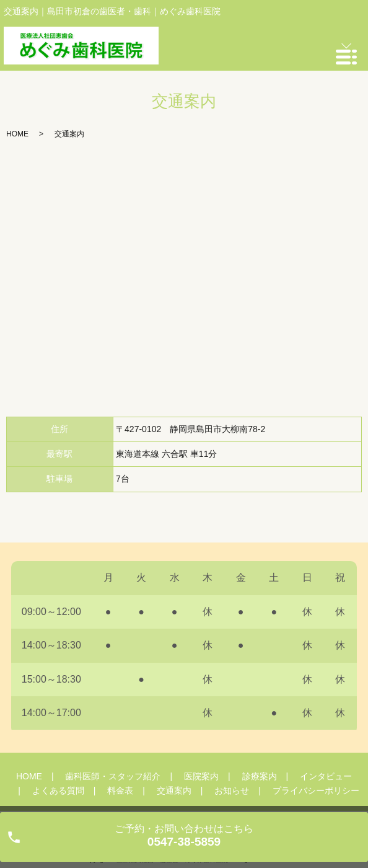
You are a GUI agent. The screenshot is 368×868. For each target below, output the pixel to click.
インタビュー (326, 776)
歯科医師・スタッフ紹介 (113, 776)
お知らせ (232, 790)
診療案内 (260, 776)
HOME (17, 134)
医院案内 (201, 776)
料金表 (120, 790)
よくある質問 (58, 790)
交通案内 (174, 790)
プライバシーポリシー (316, 790)
